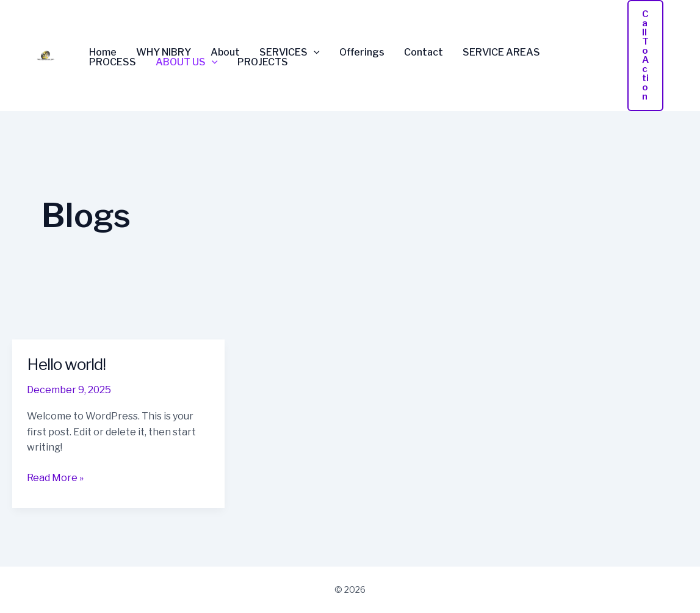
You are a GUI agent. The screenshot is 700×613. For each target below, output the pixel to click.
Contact (424, 53)
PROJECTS (263, 62)
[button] (645, 56)
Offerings (362, 53)
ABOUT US (187, 62)
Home (103, 53)
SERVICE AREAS (501, 53)
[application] (314, 53)
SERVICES (290, 53)
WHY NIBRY (164, 53)
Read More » (55, 477)
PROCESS (113, 62)
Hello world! (66, 364)
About (225, 53)
